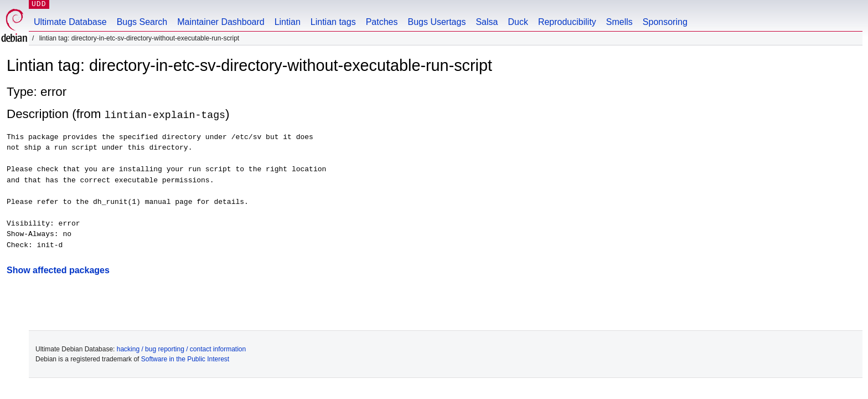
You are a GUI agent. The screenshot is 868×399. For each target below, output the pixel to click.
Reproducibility (567, 22)
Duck (518, 22)
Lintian (288, 22)
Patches (382, 22)
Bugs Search (142, 22)
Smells (619, 22)
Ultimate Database (70, 22)
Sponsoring (665, 22)
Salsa (487, 22)
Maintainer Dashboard (221, 22)
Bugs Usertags (436, 22)
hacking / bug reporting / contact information (181, 349)
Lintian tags (333, 22)
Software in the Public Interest (185, 359)
